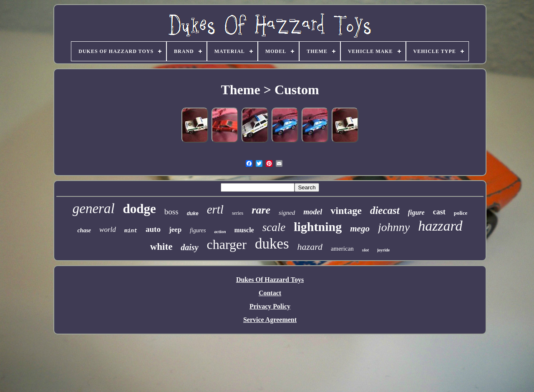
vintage (346, 211)
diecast (385, 210)
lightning (318, 227)
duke (193, 214)
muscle (244, 230)
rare (261, 210)
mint (131, 231)
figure (416, 212)
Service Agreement (270, 320)
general (94, 209)
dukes (272, 244)
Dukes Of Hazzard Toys (270, 280)
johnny (394, 227)
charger (227, 244)
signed (287, 213)
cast (439, 212)
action (220, 231)
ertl (215, 209)
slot (365, 250)
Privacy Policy (270, 306)
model (313, 212)
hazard (310, 247)
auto (153, 229)
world (108, 230)
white (161, 247)
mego (360, 229)
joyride (384, 250)
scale (274, 227)
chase (84, 230)
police (461, 213)
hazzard (440, 226)
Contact (270, 293)
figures (198, 230)
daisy (189, 247)
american (342, 249)
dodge (140, 209)
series (238, 213)
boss (171, 212)
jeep (175, 230)
